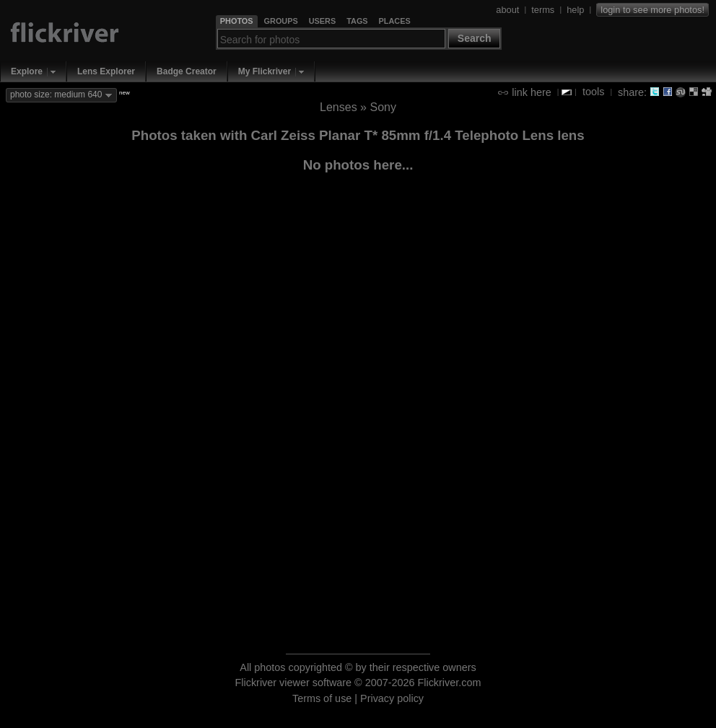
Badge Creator (187, 71)
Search (475, 38)
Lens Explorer (106, 71)
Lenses (339, 107)
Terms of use (322, 698)
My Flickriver (265, 71)
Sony (383, 107)
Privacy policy (392, 698)
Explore (27, 71)
